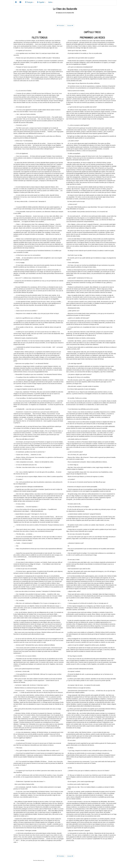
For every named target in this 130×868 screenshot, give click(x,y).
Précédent (61, 26)
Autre (51, 2)
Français (29, 2)
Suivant (70, 26)
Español (41, 2)
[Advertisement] (65, 18)
